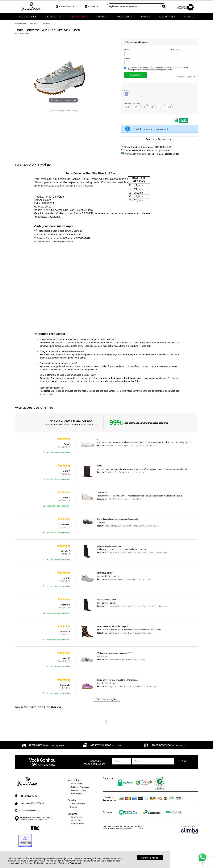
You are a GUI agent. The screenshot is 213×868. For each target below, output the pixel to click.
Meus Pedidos (77, 817)
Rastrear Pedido (77, 824)
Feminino (34, 23)
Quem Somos (76, 784)
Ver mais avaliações (106, 699)
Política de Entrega (78, 790)
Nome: (128, 49)
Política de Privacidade (70, 863)
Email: (127, 59)
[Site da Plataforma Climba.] (189, 830)
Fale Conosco (76, 794)
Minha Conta (76, 821)
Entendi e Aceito (150, 858)
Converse (46, 23)
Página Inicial (21, 23)
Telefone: (175, 49)
